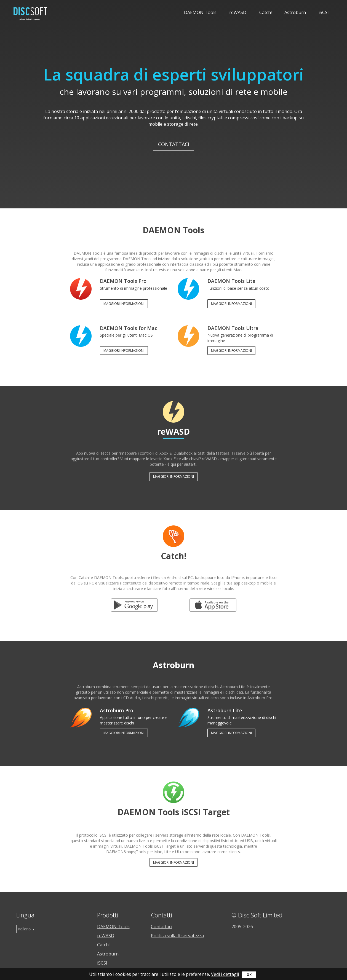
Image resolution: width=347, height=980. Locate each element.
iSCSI (324, 12)
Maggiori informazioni (124, 304)
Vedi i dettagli (225, 974)
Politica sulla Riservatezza (177, 936)
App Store (213, 603)
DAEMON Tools (200, 12)
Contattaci (174, 144)
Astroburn (295, 12)
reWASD (238, 12)
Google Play (134, 603)
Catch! (265, 12)
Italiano (24, 929)
